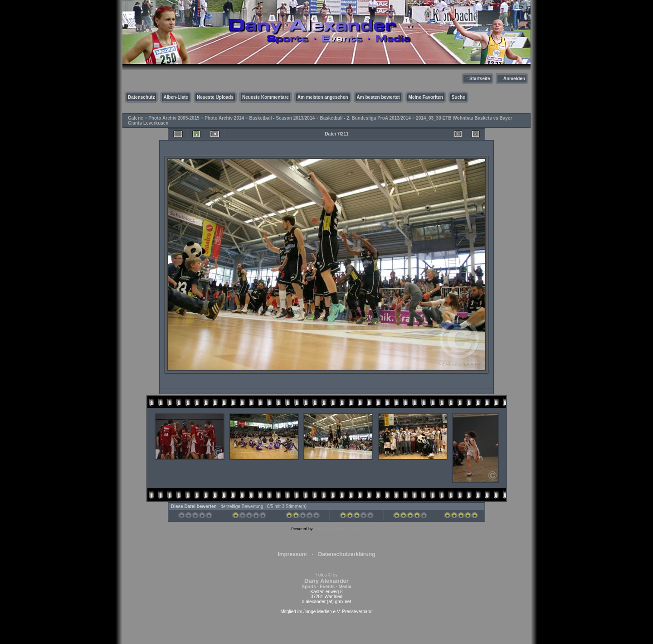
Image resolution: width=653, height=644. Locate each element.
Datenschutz (141, 97)
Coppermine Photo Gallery (338, 529)
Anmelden (514, 79)
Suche (458, 97)
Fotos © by (326, 581)
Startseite (480, 79)
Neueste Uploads (215, 97)
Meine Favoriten (426, 97)
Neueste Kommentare (266, 97)
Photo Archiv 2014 (224, 118)
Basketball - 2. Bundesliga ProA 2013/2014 (365, 118)
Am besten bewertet (378, 97)
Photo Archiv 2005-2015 (174, 118)
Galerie (136, 118)
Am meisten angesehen (323, 97)
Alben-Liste (175, 97)
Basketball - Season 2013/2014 (282, 118)
